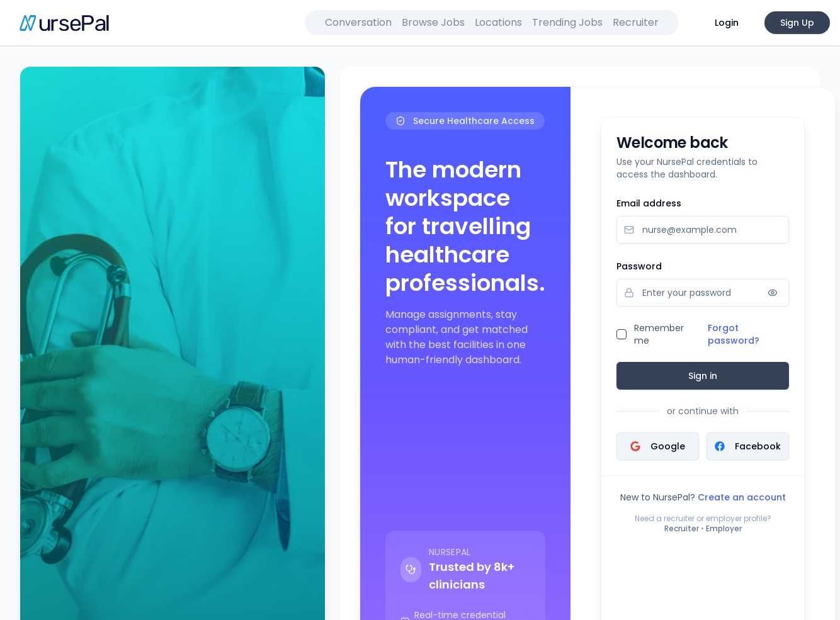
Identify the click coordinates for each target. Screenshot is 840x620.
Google (658, 446)
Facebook (748, 446)
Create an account (742, 497)
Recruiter (682, 528)
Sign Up (797, 23)
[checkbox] (621, 334)
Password (639, 266)
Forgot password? (734, 334)
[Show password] (773, 293)
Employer (724, 528)
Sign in (703, 376)
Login (727, 23)
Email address (649, 203)
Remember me (659, 334)
